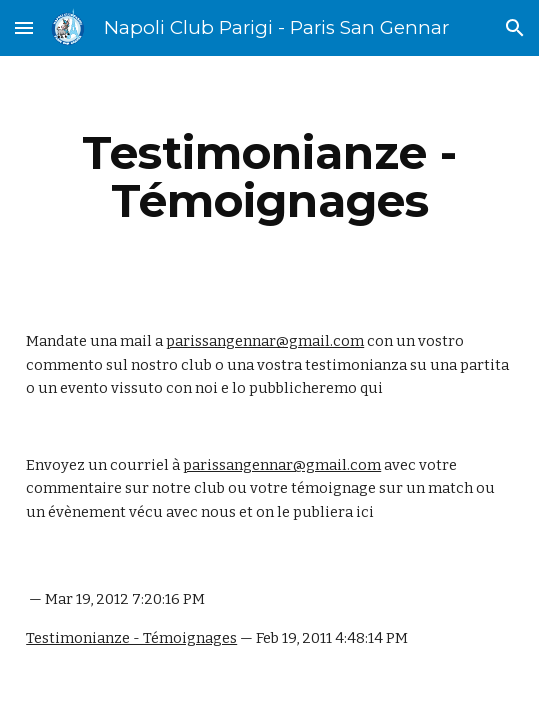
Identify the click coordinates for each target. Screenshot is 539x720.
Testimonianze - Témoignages (131, 638)
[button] (24, 27)
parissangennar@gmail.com (265, 341)
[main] (269, 177)
